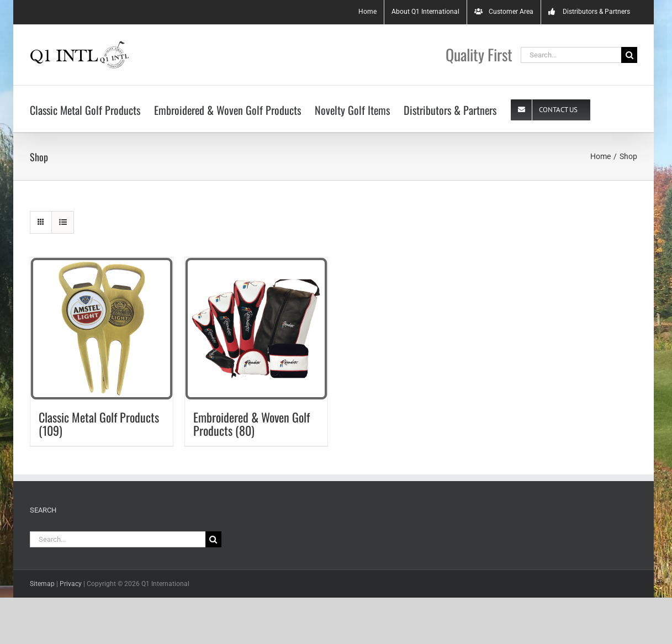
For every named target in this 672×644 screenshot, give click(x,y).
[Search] (629, 55)
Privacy (71, 584)
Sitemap (42, 584)
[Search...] (571, 55)
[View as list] (63, 222)
